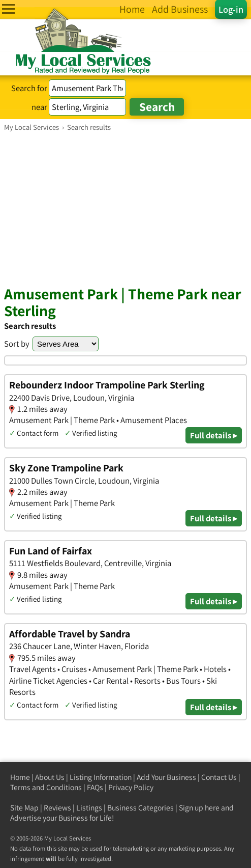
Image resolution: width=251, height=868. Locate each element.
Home (20, 777)
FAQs (95, 787)
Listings (89, 808)
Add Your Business (166, 777)
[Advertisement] (125, 208)
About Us (50, 777)
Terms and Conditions (46, 787)
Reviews (57, 808)
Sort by (17, 344)
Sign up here (199, 808)
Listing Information (101, 777)
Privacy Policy (131, 787)
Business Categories (140, 808)
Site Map (24, 808)
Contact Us (219, 777)
